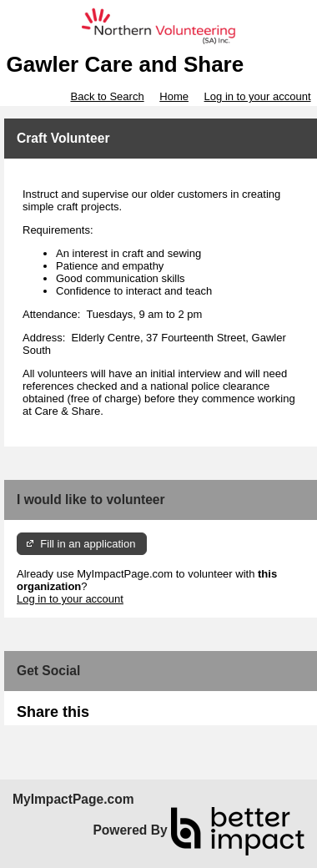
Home (174, 96)
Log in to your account (258, 96)
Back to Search (107, 96)
